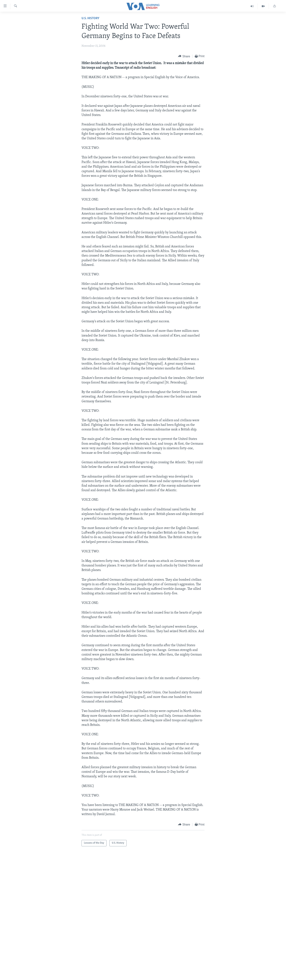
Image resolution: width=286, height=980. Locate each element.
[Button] (184, 56)
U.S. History (90, 18)
